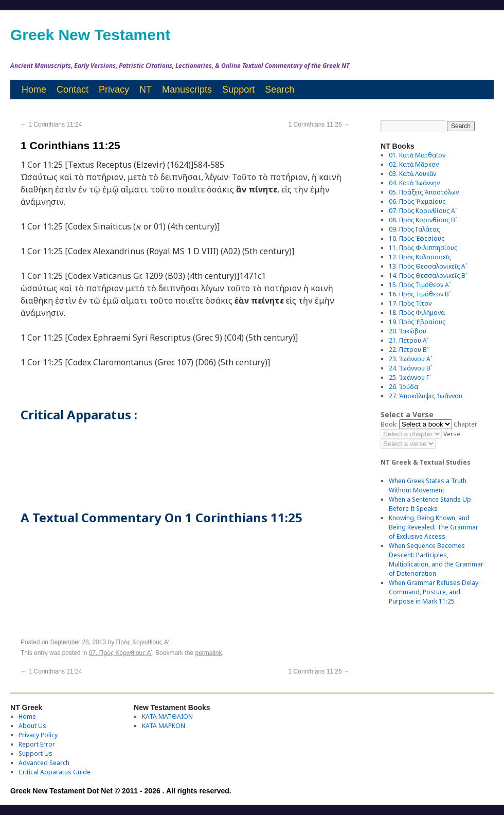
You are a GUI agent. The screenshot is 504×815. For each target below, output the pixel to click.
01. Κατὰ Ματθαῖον (417, 155)
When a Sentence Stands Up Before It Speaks (430, 504)
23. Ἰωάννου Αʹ (410, 359)
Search (280, 90)
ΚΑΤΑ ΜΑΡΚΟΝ (164, 726)
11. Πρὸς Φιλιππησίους (423, 248)
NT (146, 90)
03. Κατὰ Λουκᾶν (412, 174)
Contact (73, 90)
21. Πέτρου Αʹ (409, 340)
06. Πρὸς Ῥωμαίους (417, 201)
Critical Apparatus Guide (55, 772)
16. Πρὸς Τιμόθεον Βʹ (420, 294)
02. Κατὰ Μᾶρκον (414, 164)
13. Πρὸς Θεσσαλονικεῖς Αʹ (428, 266)
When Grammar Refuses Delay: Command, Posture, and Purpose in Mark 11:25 (434, 592)
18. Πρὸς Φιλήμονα (417, 313)
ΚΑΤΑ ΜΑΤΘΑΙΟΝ (167, 716)
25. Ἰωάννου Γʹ (410, 377)
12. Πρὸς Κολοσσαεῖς (420, 257)
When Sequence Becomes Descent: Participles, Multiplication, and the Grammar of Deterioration (436, 560)
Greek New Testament (90, 35)
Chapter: (466, 424)
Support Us (35, 754)
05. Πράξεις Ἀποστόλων (424, 192)
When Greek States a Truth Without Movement (428, 485)
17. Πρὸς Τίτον (410, 303)
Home (34, 90)
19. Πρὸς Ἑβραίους (417, 322)
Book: (389, 424)
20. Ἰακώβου (408, 331)
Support (238, 90)
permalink (208, 653)
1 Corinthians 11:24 (51, 125)
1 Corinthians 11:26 (319, 125)
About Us (32, 726)
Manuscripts (187, 90)
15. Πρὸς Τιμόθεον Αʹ (420, 285)
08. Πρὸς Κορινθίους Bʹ (423, 220)
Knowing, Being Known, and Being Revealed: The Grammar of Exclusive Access (434, 527)
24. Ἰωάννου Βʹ (410, 368)
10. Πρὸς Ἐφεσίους (417, 238)
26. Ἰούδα (403, 387)
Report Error (37, 744)
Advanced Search (44, 763)
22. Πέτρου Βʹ (409, 350)
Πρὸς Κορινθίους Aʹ (143, 642)
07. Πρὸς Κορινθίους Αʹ (121, 653)
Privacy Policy (38, 735)
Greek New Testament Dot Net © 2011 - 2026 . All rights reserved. (121, 791)
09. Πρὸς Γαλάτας (414, 229)
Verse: (453, 434)
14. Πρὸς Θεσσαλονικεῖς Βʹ (428, 276)
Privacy (114, 90)
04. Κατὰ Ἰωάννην (414, 183)
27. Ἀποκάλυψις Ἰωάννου (426, 396)
